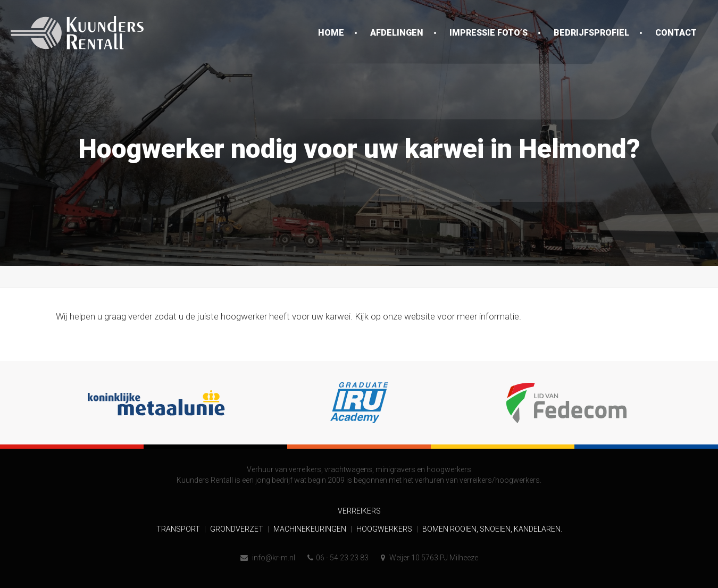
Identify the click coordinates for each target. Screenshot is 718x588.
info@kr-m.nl (268, 558)
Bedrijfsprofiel (591, 33)
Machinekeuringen (311, 529)
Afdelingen (397, 33)
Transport (179, 529)
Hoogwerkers (385, 529)
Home (331, 33)
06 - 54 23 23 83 (338, 558)
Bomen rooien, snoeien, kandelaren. (492, 529)
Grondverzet (237, 529)
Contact (676, 33)
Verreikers (359, 511)
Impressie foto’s (489, 33)
